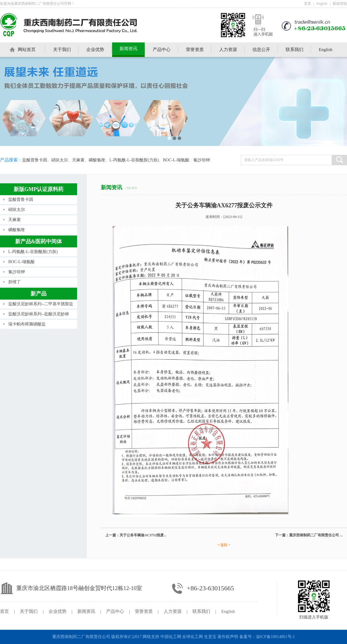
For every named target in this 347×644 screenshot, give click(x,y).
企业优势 (95, 50)
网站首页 (27, 50)
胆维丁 (15, 282)
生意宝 (210, 637)
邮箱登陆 (340, 4)
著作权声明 (228, 637)
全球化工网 (192, 637)
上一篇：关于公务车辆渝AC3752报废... (136, 535)
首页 (308, 4)
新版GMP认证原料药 (39, 189)
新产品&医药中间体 (39, 241)
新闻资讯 (128, 49)
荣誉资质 (195, 50)
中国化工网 (171, 637)
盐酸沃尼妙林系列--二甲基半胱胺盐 (41, 304)
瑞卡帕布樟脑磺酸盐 (27, 324)
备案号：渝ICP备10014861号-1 (267, 637)
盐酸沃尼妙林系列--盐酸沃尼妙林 (39, 314)
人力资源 (228, 50)
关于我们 (62, 50)
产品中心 (162, 50)
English (322, 4)
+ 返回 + (224, 545)
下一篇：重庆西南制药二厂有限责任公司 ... (309, 535)
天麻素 (78, 160)
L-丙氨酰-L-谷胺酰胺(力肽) (134, 160)
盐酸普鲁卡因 (35, 160)
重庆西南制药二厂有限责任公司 (81, 637)
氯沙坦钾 (202, 160)
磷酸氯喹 (97, 160)
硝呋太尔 (60, 160)
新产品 (39, 294)
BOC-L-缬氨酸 (176, 160)
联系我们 (295, 50)
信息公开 (261, 50)
